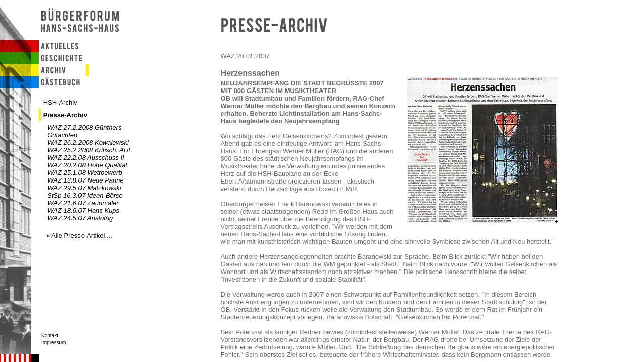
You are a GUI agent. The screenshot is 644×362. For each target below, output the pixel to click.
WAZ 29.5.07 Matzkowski (84, 188)
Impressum (54, 343)
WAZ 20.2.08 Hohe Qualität (87, 165)
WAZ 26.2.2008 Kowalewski (88, 143)
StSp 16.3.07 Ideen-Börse (85, 195)
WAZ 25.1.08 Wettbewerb (85, 173)
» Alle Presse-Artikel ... (79, 236)
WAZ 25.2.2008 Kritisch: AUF (90, 150)
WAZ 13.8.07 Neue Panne (86, 180)
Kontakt (50, 336)
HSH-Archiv (60, 102)
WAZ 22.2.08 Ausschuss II (86, 158)
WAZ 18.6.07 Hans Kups (83, 210)
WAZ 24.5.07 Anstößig (80, 218)
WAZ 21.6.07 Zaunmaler (83, 203)
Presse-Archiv (65, 115)
